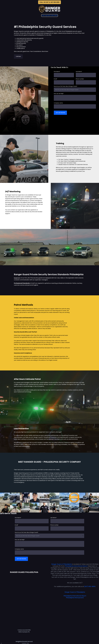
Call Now (18, 56)
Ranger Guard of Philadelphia (62, 564)
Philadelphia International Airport (76, 566)
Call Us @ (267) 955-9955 (50, 15)
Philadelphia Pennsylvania (75, 598)
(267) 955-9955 (90, 587)
